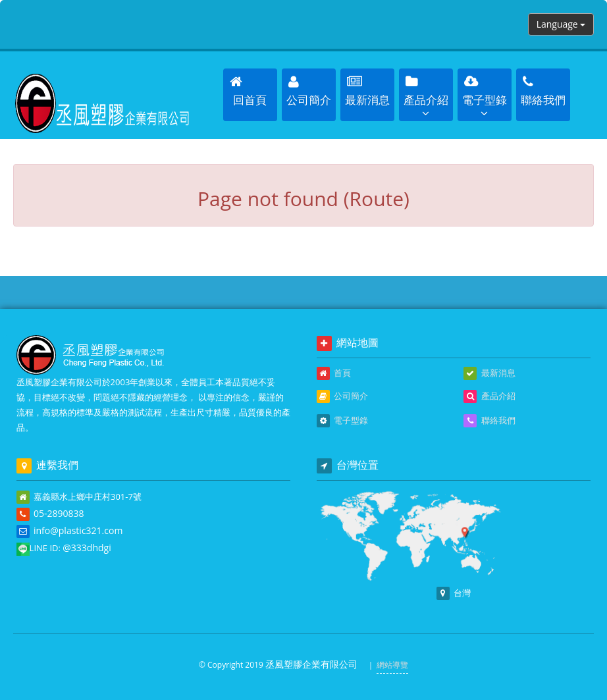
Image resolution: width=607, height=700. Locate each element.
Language (561, 24)
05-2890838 (59, 513)
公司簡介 (342, 396)
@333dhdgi (87, 548)
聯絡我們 (489, 421)
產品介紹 (489, 396)
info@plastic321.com (78, 530)
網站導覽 (392, 665)
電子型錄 (342, 421)
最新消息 (489, 373)
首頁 (334, 373)
